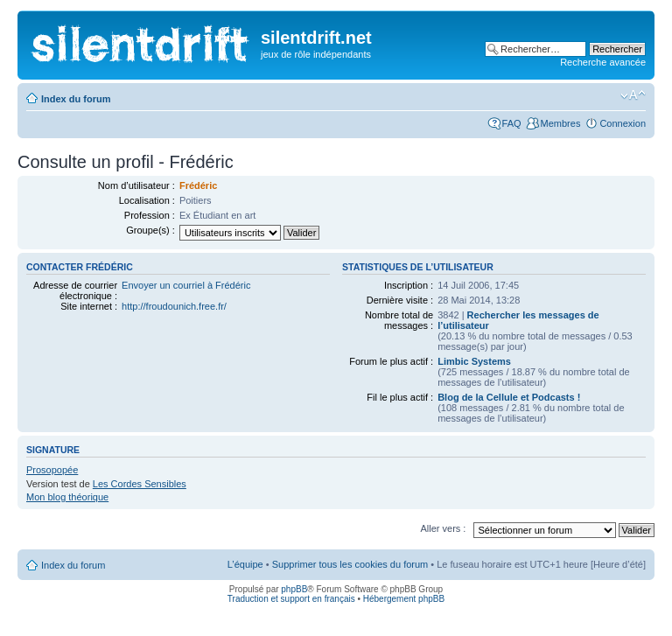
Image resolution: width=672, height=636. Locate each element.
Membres (561, 123)
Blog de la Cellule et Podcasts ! (509, 397)
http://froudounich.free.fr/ (174, 306)
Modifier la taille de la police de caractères (633, 95)
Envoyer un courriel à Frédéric (186, 285)
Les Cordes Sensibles (140, 484)
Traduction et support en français (291, 599)
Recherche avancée (603, 62)
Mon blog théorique (67, 497)
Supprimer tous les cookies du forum (350, 564)
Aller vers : (443, 528)
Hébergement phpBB (404, 599)
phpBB (294, 589)
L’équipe (245, 564)
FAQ (512, 123)
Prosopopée (52, 470)
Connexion (623, 123)
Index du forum (76, 99)
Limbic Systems (474, 361)
